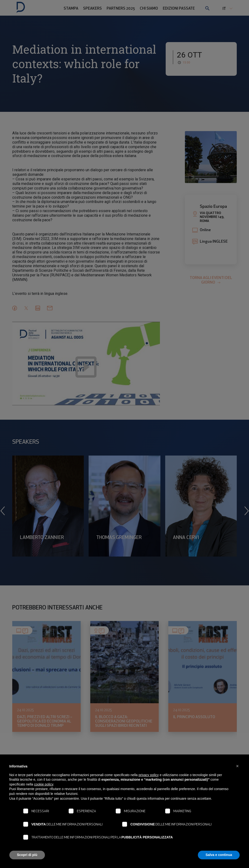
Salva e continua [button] (219, 855)
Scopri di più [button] (27, 855)
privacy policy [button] (149, 775)
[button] (237, 766)
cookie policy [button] (44, 784)
